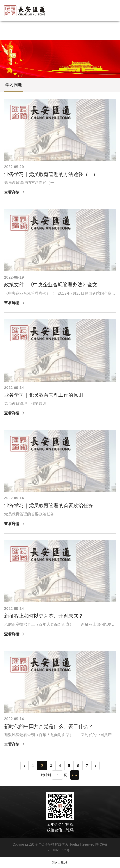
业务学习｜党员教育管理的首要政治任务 (49, 506)
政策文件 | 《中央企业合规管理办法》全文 (51, 285)
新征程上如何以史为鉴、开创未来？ (44, 616)
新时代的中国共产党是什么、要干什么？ (49, 726)
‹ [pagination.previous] (25, 766)
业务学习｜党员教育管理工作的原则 (44, 395)
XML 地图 (60, 863)
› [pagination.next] (96, 766)
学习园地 (14, 85)
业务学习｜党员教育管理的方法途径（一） (51, 174)
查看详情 (12, 192)
